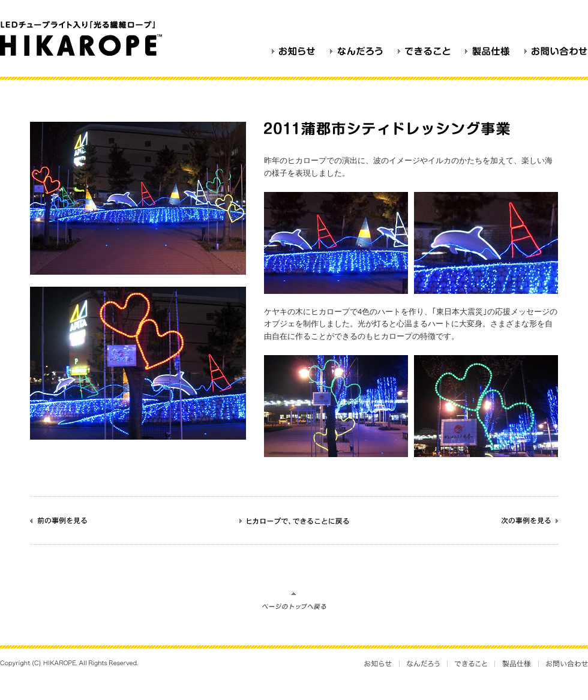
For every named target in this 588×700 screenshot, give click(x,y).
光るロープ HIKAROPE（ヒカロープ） (83, 38)
